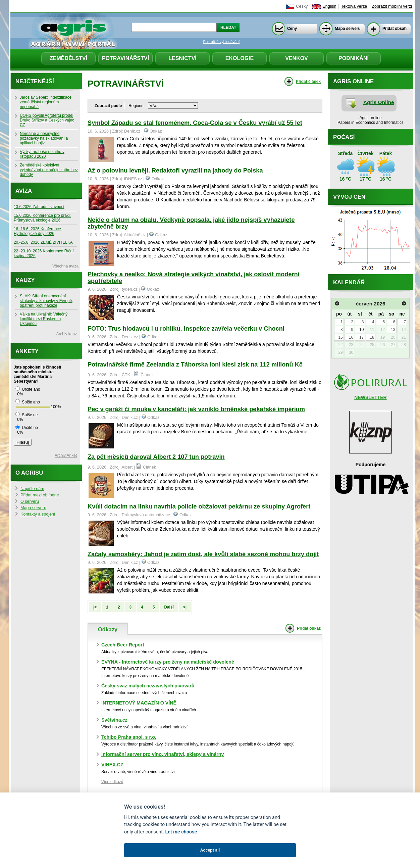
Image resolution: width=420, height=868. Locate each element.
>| (185, 607)
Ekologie (240, 58)
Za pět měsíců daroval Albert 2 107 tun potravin (156, 457)
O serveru (30, 501)
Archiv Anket (66, 455)
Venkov (297, 58)
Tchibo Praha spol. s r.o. (129, 737)
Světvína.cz (114, 720)
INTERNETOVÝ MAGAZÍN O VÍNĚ (139, 703)
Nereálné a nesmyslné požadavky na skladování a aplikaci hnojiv (44, 138)
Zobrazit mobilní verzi (392, 6)
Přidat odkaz (309, 628)
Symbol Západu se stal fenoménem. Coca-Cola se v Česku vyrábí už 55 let (195, 123)
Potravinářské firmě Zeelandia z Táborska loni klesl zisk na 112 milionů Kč (195, 365)
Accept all (210, 850)
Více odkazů (112, 782)
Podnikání (354, 58)
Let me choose (181, 832)
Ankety (27, 351)
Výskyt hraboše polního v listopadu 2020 (42, 154)
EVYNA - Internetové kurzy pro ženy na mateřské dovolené (168, 662)
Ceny (292, 29)
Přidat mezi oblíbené (40, 495)
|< (95, 607)
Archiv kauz (67, 334)
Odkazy (108, 629)
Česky (302, 6)
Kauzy (25, 280)
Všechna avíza (65, 266)
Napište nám (32, 489)
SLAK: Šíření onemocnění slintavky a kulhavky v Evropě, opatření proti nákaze (46, 301)
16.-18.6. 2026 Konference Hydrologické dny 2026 (37, 231)
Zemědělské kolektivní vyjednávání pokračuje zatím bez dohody (49, 170)
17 (361, 337)
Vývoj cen (349, 197)
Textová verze (354, 6)
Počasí (344, 137)
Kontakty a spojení (38, 514)
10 (361, 330)
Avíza (24, 191)
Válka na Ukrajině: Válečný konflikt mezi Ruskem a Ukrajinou (44, 319)
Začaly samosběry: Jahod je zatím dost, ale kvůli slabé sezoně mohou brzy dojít (203, 554)
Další (169, 607)
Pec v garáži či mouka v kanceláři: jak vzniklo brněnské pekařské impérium (196, 409)
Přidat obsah (395, 29)
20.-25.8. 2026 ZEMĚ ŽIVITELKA (43, 242)
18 (372, 337)
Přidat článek (308, 82)
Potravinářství (125, 58)
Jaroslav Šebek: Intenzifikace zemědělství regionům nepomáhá (46, 102)
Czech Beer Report (123, 645)
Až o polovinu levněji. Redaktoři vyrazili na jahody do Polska (175, 171)
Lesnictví (182, 58)
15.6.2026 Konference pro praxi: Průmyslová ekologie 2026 (42, 218)
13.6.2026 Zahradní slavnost (39, 207)
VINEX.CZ (112, 765)
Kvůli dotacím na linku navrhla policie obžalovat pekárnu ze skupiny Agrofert (199, 507)
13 (393, 330)
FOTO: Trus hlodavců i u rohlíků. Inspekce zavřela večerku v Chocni (186, 329)
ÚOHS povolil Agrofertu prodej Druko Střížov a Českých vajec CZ (47, 120)
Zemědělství (68, 58)
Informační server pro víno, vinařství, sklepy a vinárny (163, 754)
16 (351, 337)
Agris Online (379, 102)
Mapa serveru (348, 29)
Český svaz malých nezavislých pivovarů (148, 686)
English (329, 6)
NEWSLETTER (370, 397)
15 (340, 337)
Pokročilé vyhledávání (222, 42)
